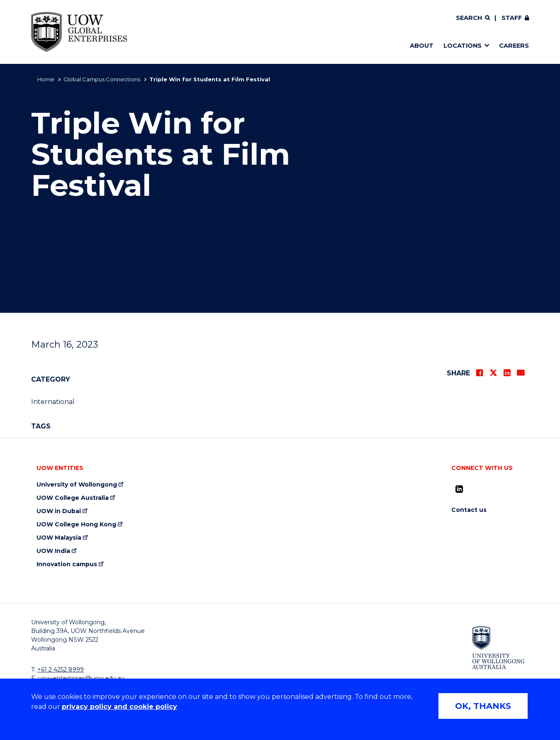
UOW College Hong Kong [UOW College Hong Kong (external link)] (76, 525)
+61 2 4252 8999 (61, 669)
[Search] (473, 18)
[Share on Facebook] (480, 373)
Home (46, 79)
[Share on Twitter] (493, 373)
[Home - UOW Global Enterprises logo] (79, 32)
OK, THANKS (483, 706)
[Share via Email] (521, 373)
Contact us (469, 510)
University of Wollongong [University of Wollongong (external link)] (77, 485)
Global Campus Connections (102, 79)
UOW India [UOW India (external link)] (53, 551)
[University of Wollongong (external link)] (498, 647)
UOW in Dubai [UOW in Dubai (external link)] (59, 511)
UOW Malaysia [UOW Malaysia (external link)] (59, 538)
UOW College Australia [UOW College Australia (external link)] (73, 498)
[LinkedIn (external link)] (459, 489)
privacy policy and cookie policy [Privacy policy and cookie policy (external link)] (119, 707)
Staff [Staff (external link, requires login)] (512, 18)
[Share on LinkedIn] (507, 373)
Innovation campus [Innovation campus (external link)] (67, 564)
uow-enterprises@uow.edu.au (81, 678)
